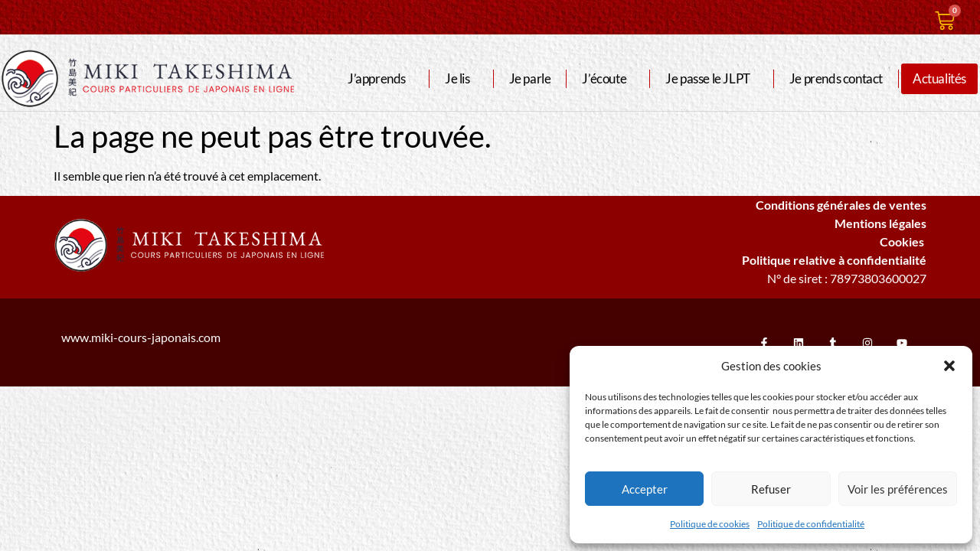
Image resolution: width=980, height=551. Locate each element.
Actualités (939, 78)
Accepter (645, 489)
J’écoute (608, 78)
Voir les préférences (898, 489)
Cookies (903, 241)
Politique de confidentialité (811, 524)
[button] (949, 366)
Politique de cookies (710, 524)
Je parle (530, 78)
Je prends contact (836, 78)
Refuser (771, 489)
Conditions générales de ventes (841, 205)
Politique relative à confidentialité (834, 260)
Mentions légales (880, 223)
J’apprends (381, 78)
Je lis (461, 78)
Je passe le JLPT (712, 78)
